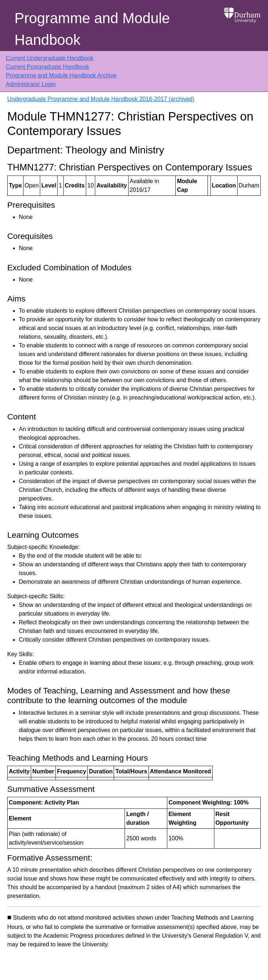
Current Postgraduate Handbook (47, 67)
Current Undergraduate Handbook (50, 58)
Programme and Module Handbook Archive (61, 75)
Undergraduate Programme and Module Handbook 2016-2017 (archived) (101, 99)
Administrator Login (31, 84)
